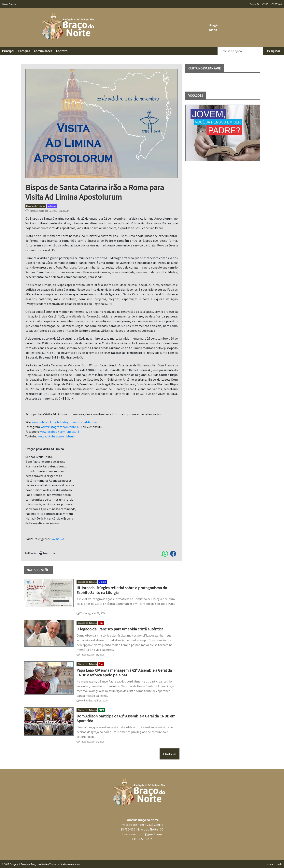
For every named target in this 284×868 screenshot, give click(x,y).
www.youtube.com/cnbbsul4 (56, 436)
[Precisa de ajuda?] (240, 51)
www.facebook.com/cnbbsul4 (59, 432)
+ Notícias (170, 754)
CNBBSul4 (64, 211)
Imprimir (47, 553)
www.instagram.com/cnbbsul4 (62, 427)
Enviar (32, 553)
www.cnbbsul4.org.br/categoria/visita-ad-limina (64, 422)
